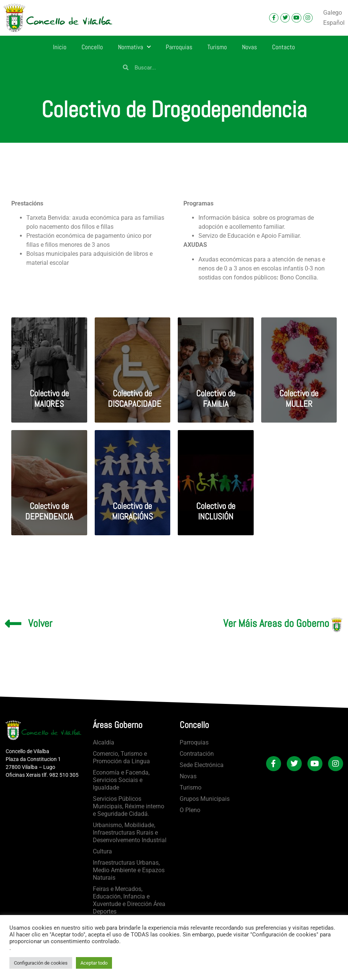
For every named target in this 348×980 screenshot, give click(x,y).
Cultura (102, 851)
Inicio (60, 47)
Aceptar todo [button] (94, 963)
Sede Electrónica (202, 765)
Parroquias (179, 47)
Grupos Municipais (205, 799)
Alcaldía (104, 742)
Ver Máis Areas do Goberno (276, 623)
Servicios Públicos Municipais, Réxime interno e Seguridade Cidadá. (129, 806)
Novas (250, 47)
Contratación (197, 754)
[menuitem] (333, 13)
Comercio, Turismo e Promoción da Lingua (121, 757)
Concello (92, 47)
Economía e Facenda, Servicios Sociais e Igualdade (121, 780)
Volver (40, 623)
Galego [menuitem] (333, 12)
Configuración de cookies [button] (41, 963)
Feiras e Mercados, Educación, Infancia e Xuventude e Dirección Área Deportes (129, 900)
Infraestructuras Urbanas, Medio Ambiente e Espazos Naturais (129, 870)
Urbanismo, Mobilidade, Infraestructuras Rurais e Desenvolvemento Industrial (130, 833)
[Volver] (13, 624)
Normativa (134, 47)
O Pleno (190, 810)
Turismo (217, 47)
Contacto (284, 47)
